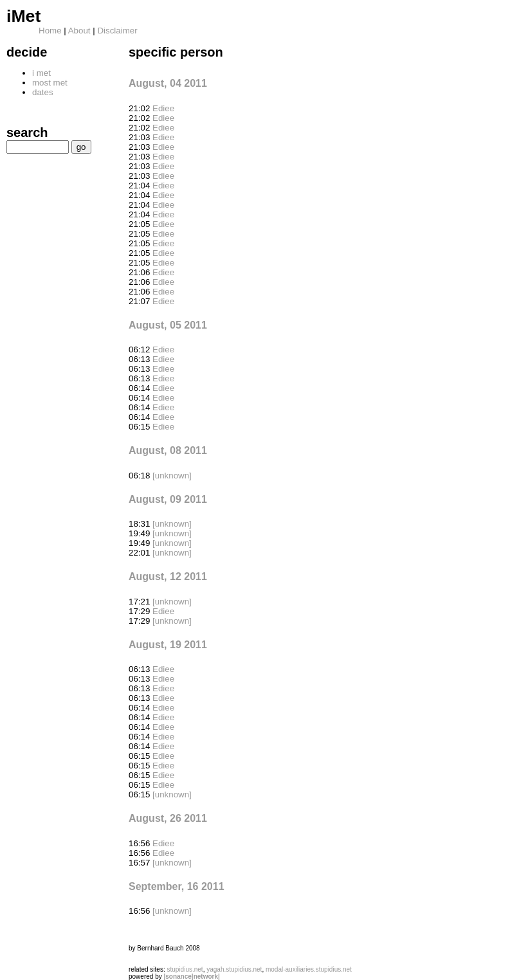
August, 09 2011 (168, 499)
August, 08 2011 (168, 450)
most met (50, 83)
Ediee (163, 108)
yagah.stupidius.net (234, 969)
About (79, 31)
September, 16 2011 (177, 886)
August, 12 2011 (168, 576)
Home (50, 31)
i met (41, 73)
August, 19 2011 (168, 645)
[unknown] (172, 476)
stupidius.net (185, 969)
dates (43, 92)
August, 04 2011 (168, 83)
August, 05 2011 (168, 325)
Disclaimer (117, 31)
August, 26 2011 (168, 818)
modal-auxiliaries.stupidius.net (309, 969)
